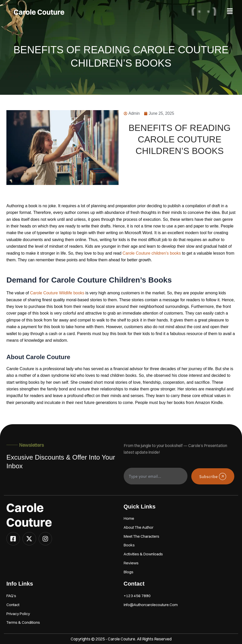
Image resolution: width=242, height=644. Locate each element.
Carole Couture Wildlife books (58, 293)
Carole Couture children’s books (152, 253)
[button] (230, 11)
